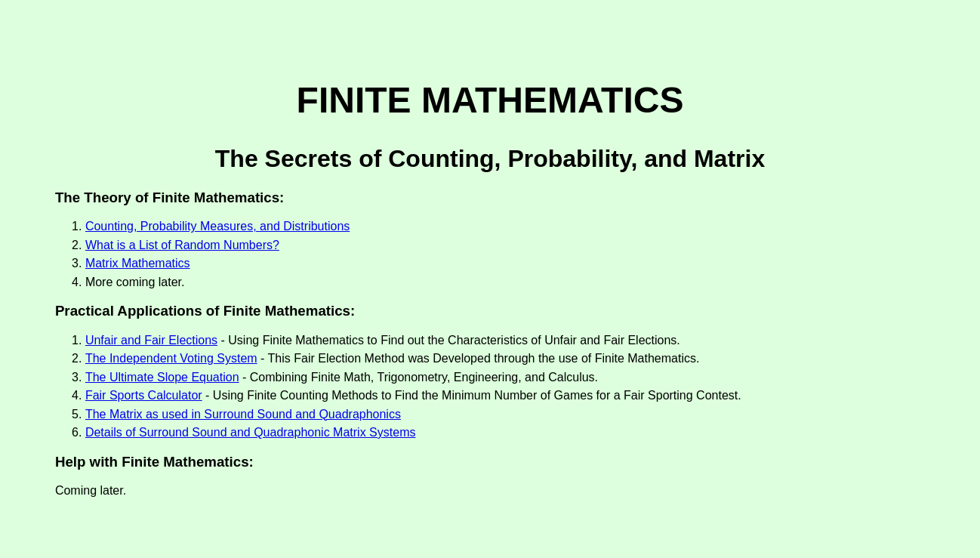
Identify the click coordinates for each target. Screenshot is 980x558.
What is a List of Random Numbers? (182, 245)
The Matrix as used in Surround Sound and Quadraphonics (243, 414)
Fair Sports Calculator (144, 395)
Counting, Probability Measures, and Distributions (217, 226)
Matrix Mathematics (138, 263)
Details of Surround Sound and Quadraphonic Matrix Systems (251, 432)
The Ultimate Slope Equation (162, 377)
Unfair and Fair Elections (151, 340)
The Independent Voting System (171, 358)
